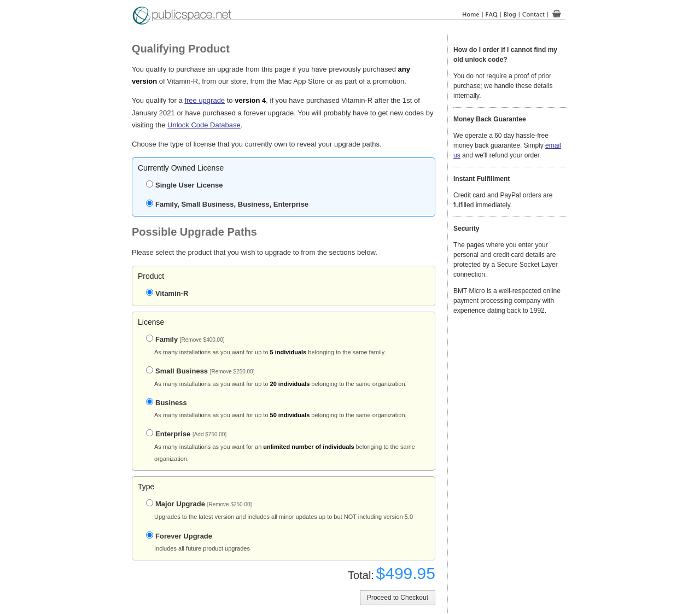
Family (185, 339)
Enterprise (186, 434)
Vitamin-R (167, 293)
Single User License (185, 185)
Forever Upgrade (179, 536)
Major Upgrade (199, 504)
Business (167, 403)
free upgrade (205, 100)
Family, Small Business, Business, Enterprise (227, 204)
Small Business (200, 371)
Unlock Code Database (204, 125)
